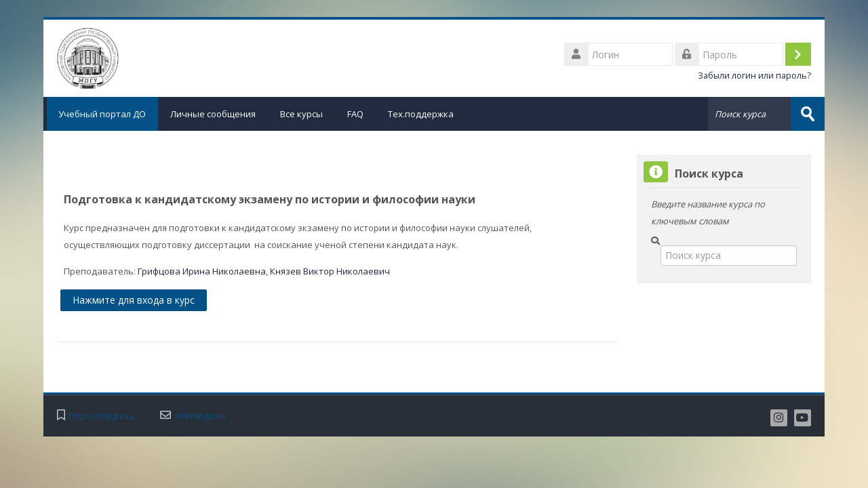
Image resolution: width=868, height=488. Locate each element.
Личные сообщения (213, 114)
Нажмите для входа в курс (134, 299)
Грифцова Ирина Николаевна (202, 271)
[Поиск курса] (729, 256)
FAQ (355, 114)
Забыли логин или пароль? (754, 76)
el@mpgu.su (200, 415)
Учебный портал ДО (101, 114)
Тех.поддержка (421, 114)
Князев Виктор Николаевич (330, 271)
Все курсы (301, 114)
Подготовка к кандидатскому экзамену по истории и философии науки (270, 199)
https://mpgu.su (102, 415)
